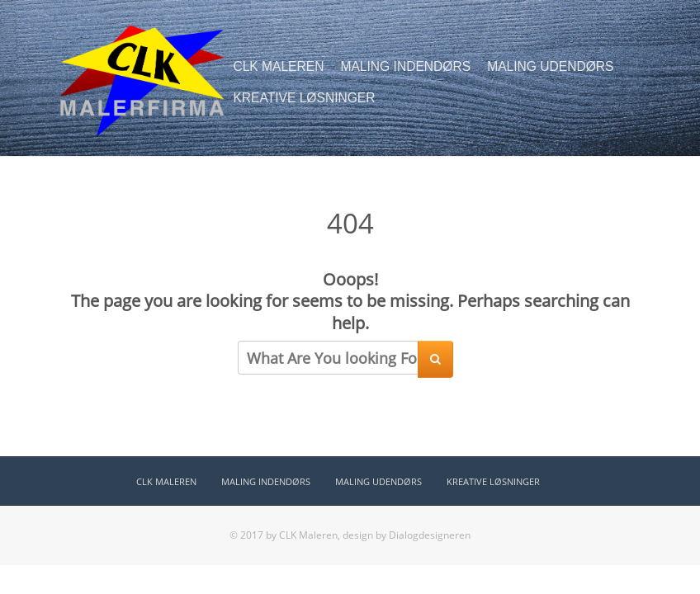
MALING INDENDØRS (405, 66)
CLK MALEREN (278, 66)
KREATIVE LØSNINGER (304, 98)
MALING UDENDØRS (550, 66)
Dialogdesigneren (430, 535)
